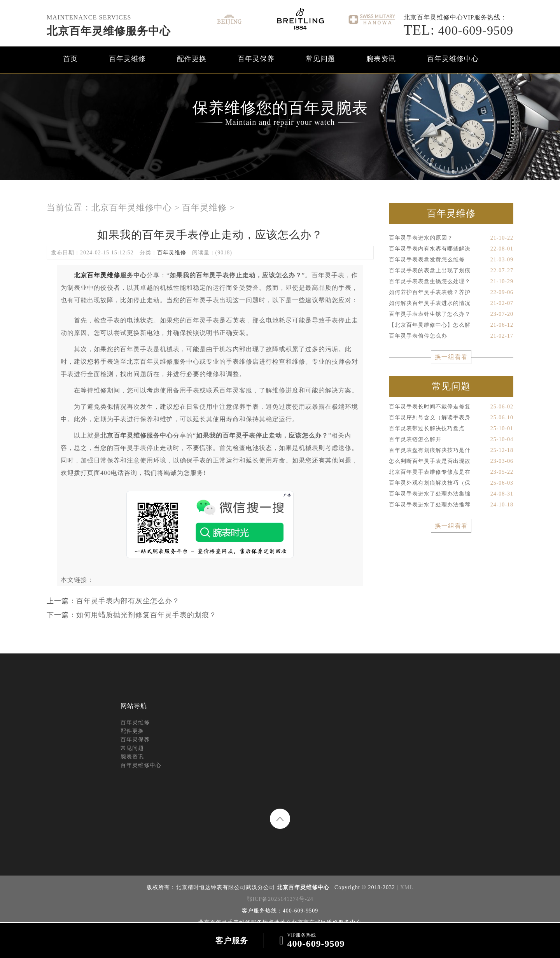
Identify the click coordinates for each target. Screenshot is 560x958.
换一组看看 (451, 357)
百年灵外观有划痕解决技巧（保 (451, 483)
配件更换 (192, 59)
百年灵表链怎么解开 (451, 440)
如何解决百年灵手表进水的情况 (451, 303)
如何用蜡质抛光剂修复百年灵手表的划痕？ (146, 615)
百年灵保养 (256, 59)
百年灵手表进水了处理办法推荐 (451, 505)
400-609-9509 (458, 30)
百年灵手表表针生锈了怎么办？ (451, 314)
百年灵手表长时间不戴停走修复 (451, 407)
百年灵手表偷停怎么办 (451, 336)
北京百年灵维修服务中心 (109, 31)
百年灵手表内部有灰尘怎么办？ (128, 601)
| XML (404, 887)
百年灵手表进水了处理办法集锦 (451, 494)
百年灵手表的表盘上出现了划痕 (451, 271)
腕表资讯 (381, 59)
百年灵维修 (127, 59)
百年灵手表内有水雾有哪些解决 (451, 249)
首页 (70, 59)
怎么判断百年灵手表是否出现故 (451, 461)
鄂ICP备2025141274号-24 (280, 899)
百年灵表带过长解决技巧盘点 (451, 429)
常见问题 (320, 59)
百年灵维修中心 (453, 59)
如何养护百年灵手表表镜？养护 (451, 292)
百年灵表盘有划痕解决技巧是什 (451, 450)
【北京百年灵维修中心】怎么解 (451, 325)
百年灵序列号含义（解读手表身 (451, 418)
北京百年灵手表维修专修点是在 (451, 472)
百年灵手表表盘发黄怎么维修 (451, 260)
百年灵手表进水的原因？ (451, 238)
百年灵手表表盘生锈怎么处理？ (451, 282)
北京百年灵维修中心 (132, 208)
